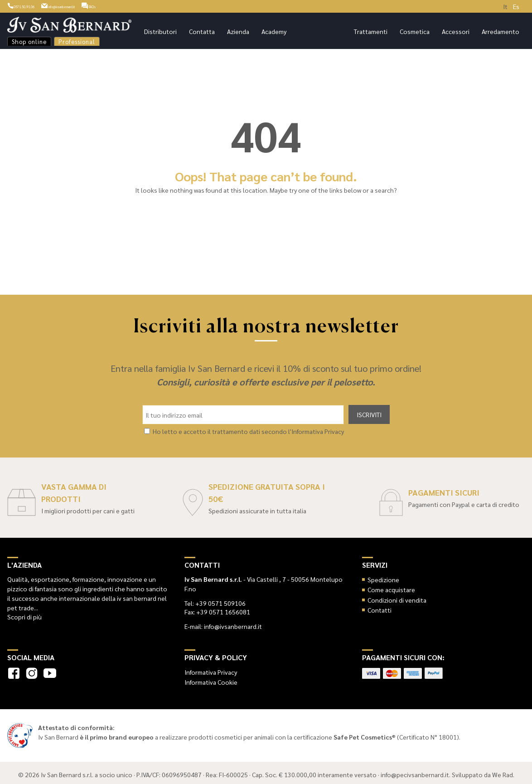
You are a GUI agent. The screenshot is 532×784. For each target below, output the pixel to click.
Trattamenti (371, 31)
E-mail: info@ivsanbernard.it (223, 623)
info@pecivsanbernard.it (415, 771)
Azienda (238, 31)
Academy (274, 31)
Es (516, 6)
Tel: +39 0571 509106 (215, 600)
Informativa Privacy (211, 669)
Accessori (456, 31)
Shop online (29, 41)
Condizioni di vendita (397, 596)
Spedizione (383, 576)
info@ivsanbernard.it (96, 5)
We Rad (503, 771)
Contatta (202, 31)
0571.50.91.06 (31, 5)
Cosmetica (415, 31)
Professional (77, 41)
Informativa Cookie (211, 679)
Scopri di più (24, 614)
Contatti (380, 607)
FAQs (150, 5)
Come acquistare (391, 586)
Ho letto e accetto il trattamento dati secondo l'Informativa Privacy (248, 428)
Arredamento (501, 31)
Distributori (160, 31)
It (505, 6)
